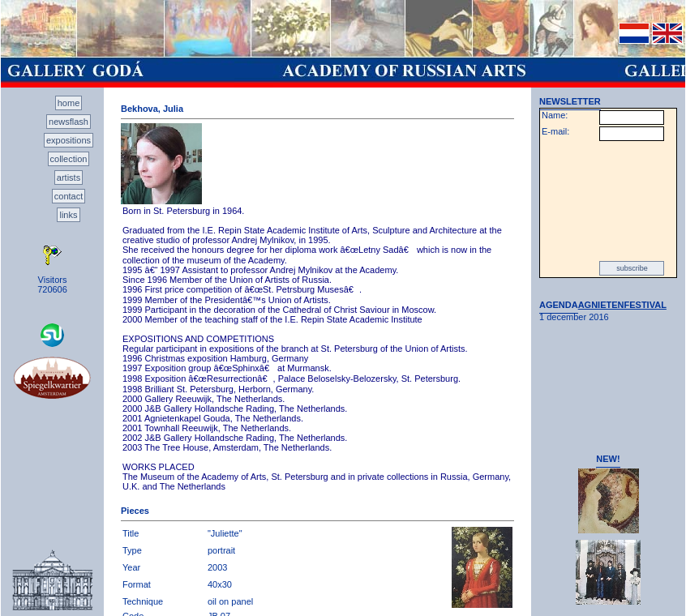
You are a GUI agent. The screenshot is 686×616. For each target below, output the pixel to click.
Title (131, 533)
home (69, 103)
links (68, 215)
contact (69, 196)
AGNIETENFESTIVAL (622, 305)
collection (69, 159)
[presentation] (608, 201)
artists (69, 178)
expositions (69, 140)
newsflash (69, 122)
